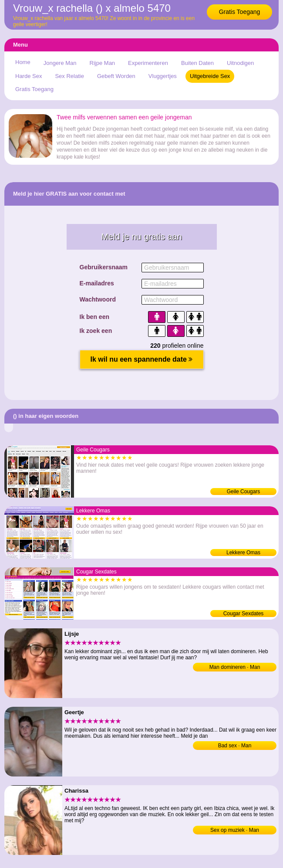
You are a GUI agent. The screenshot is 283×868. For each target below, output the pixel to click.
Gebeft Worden (116, 76)
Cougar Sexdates (244, 614)
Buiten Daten (197, 63)
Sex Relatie (69, 76)
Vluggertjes (163, 76)
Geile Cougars (244, 492)
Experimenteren (148, 63)
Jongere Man (60, 63)
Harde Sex (29, 76)
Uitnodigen (240, 63)
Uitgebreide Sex (210, 76)
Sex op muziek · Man (235, 830)
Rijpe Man (103, 63)
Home (23, 62)
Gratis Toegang (240, 12)
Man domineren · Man (235, 667)
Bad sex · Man (235, 746)
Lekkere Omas (243, 553)
